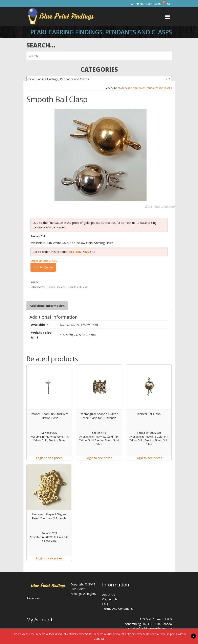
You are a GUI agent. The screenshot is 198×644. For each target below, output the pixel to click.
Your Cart (150, 3)
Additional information (47, 306)
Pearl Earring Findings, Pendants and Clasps (145, 88)
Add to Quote (43, 267)
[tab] (47, 306)
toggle (193, 636)
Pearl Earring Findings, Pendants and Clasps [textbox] (98, 79)
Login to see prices (44, 261)
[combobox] (99, 79)
